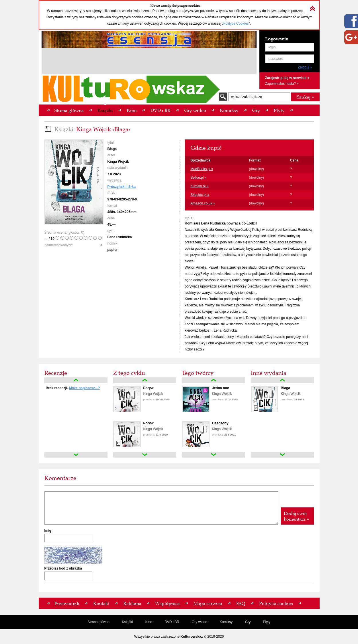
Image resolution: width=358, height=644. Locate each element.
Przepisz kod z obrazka (63, 568)
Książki (127, 622)
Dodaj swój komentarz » (296, 516)
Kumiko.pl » (200, 186)
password (276, 59)
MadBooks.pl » (202, 169)
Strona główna (98, 622)
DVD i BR (172, 622)
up (76, 380)
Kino (149, 622)
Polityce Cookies (236, 23)
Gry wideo (199, 622)
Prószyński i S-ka (122, 187)
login (272, 47)
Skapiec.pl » (200, 195)
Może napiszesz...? (84, 388)
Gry (248, 622)
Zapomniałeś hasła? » (282, 84)
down (76, 455)
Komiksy (226, 622)
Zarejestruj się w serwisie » (287, 78)
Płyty (267, 622)
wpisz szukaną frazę (247, 97)
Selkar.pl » (199, 178)
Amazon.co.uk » (203, 203)
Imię (48, 531)
